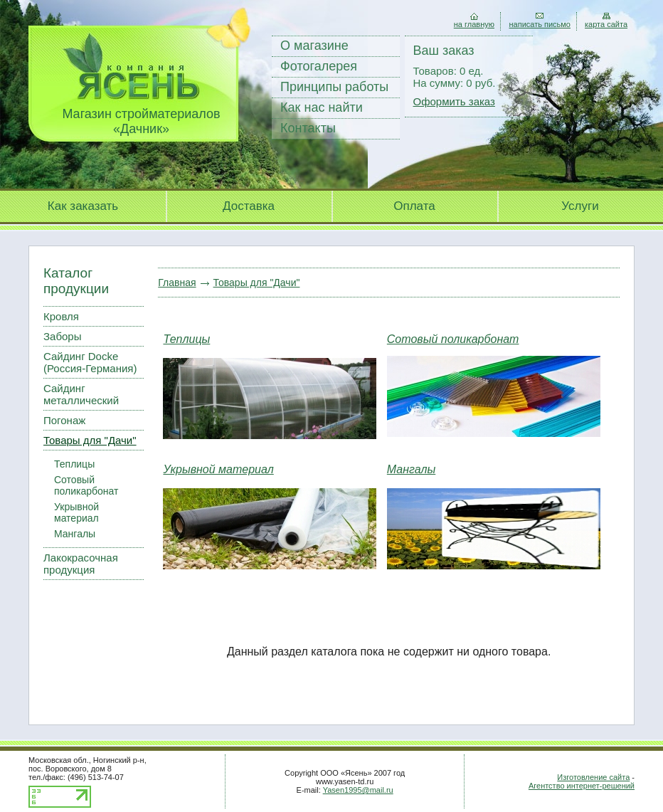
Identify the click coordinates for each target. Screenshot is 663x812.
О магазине (314, 46)
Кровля (61, 316)
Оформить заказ (454, 101)
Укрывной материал (76, 512)
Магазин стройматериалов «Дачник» (141, 121)
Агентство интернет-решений (582, 786)
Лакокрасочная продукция (81, 564)
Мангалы (75, 534)
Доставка (249, 206)
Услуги (580, 206)
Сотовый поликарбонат (86, 485)
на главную (474, 24)
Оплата (414, 206)
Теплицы (74, 464)
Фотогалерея (319, 66)
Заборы (62, 336)
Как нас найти (322, 107)
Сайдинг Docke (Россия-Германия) (90, 362)
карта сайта (606, 24)
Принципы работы (334, 87)
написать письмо (540, 24)
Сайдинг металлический (81, 394)
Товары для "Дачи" (90, 440)
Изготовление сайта (593, 777)
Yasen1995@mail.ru (358, 790)
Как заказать (83, 206)
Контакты (308, 128)
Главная (177, 283)
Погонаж (64, 420)
